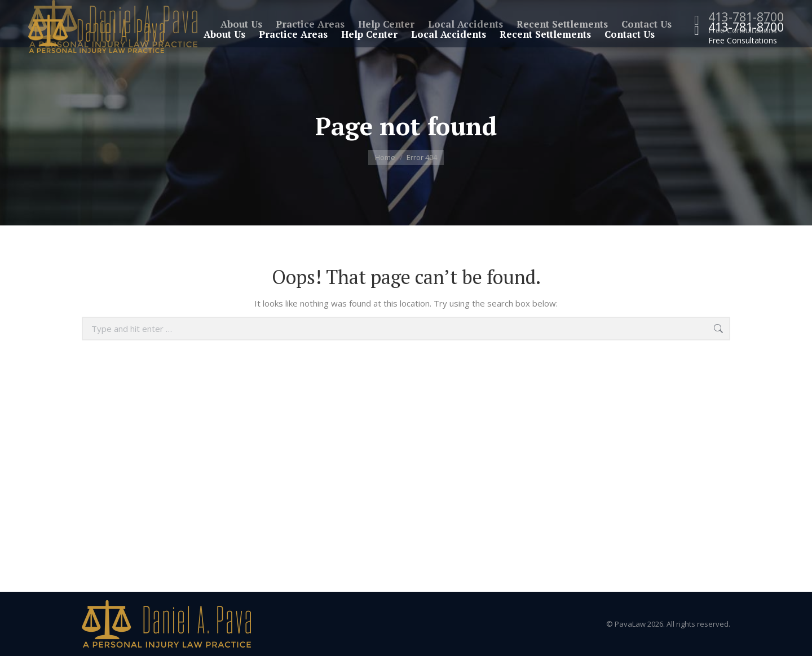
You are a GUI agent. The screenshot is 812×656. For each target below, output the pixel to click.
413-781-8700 (746, 27)
